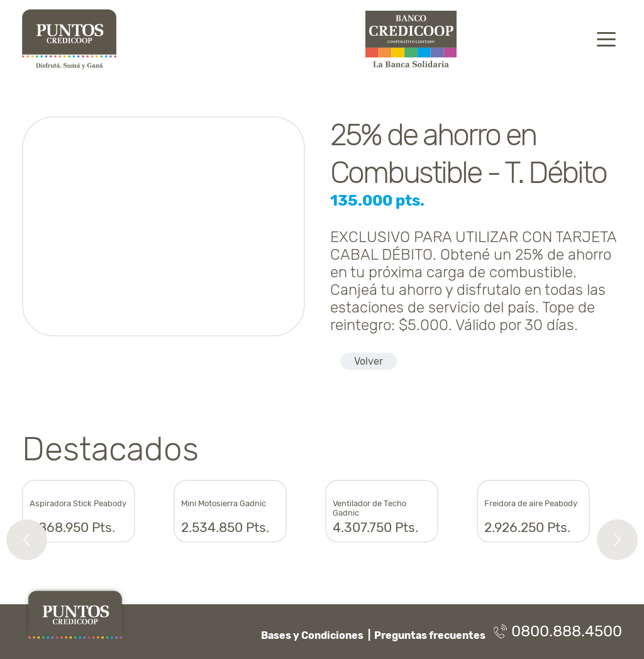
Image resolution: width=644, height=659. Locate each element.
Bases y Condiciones (312, 635)
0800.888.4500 (558, 631)
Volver (369, 361)
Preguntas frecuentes (430, 635)
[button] (27, 540)
